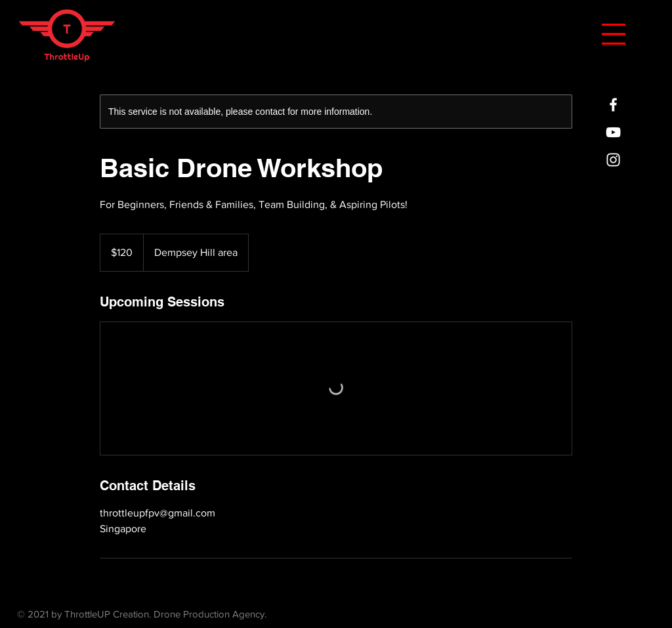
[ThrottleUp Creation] (613, 105)
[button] (614, 34)
